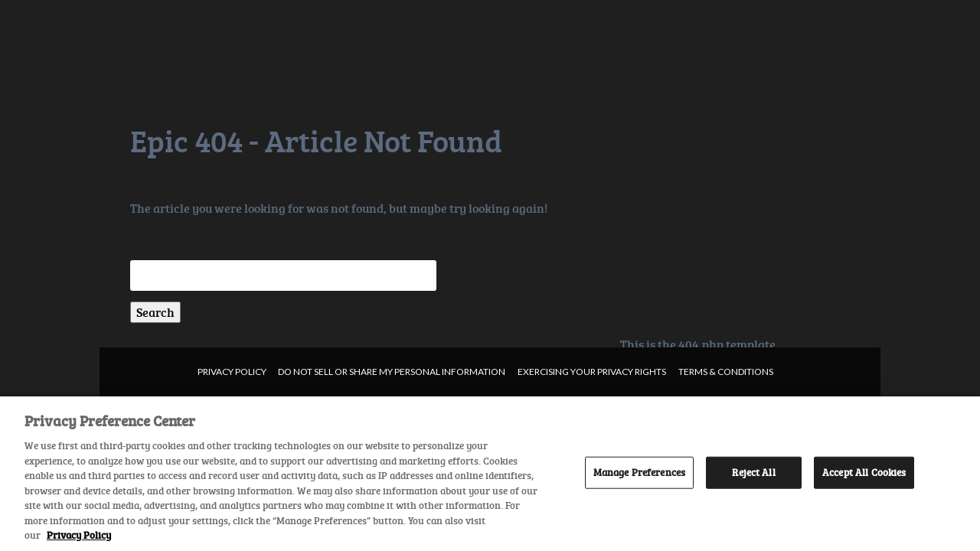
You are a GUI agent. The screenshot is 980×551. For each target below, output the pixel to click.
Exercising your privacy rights (592, 372)
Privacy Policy (232, 372)
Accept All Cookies (864, 472)
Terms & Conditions (726, 372)
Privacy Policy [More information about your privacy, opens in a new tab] (79, 535)
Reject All (753, 472)
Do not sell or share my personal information (392, 372)
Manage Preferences (639, 472)
